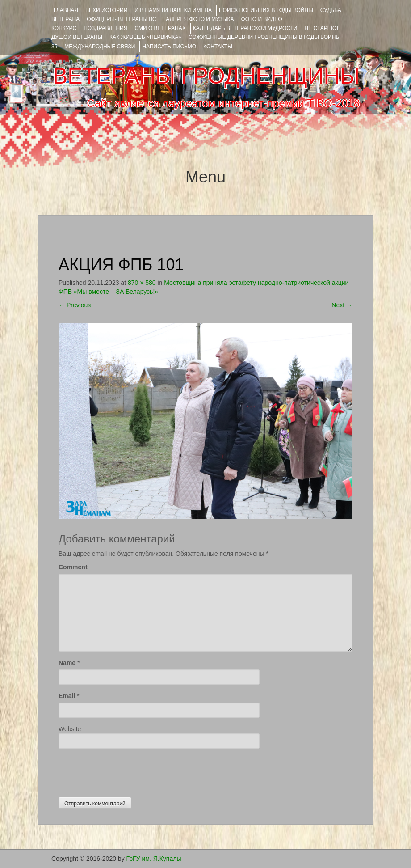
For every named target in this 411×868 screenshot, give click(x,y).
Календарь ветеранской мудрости (245, 28)
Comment (73, 567)
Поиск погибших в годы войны (266, 10)
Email (67, 696)
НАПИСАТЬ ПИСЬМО (169, 47)
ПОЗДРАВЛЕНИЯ (105, 28)
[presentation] (126, 771)
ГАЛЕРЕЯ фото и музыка (199, 19)
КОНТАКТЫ (218, 47)
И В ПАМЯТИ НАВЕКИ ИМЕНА (173, 10)
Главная (66, 10)
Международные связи (100, 47)
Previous (75, 305)
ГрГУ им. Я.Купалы (154, 859)
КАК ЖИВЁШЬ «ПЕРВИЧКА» (145, 37)
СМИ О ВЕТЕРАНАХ (160, 28)
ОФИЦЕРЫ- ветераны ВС (121, 19)
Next (342, 305)
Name (67, 663)
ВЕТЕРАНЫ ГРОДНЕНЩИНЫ (206, 76)
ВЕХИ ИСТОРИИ (106, 10)
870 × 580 (142, 283)
